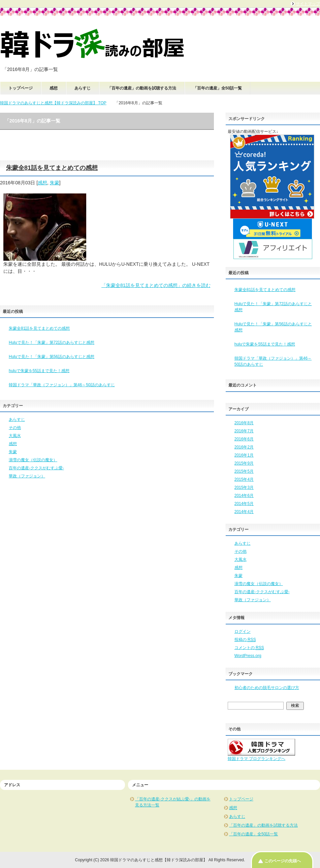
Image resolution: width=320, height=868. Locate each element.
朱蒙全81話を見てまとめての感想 (52, 168)
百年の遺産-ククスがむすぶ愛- (36, 468)
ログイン (243, 631)
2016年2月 (244, 447)
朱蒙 (55, 183)
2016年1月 (244, 455)
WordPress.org (248, 656)
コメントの (249, 648)
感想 (54, 88)
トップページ (21, 88)
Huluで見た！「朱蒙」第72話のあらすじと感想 (52, 342)
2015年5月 (244, 471)
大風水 (15, 436)
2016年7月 (244, 431)
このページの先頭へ (283, 861)
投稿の (245, 640)
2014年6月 (244, 496)
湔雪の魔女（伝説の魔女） (33, 460)
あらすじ (83, 88)
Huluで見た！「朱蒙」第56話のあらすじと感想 (52, 357)
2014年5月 (244, 504)
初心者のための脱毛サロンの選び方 (267, 688)
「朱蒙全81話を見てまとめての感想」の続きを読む (156, 285)
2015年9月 (244, 463)
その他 (15, 428)
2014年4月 (244, 512)
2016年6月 (244, 439)
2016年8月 (244, 423)
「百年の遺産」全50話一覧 (217, 88)
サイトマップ (308, 4)
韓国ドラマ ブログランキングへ (257, 759)
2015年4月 (244, 479)
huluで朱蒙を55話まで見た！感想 (39, 371)
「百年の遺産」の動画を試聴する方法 (142, 88)
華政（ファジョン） (27, 476)
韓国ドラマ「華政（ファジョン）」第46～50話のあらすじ (62, 385)
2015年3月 (244, 487)
